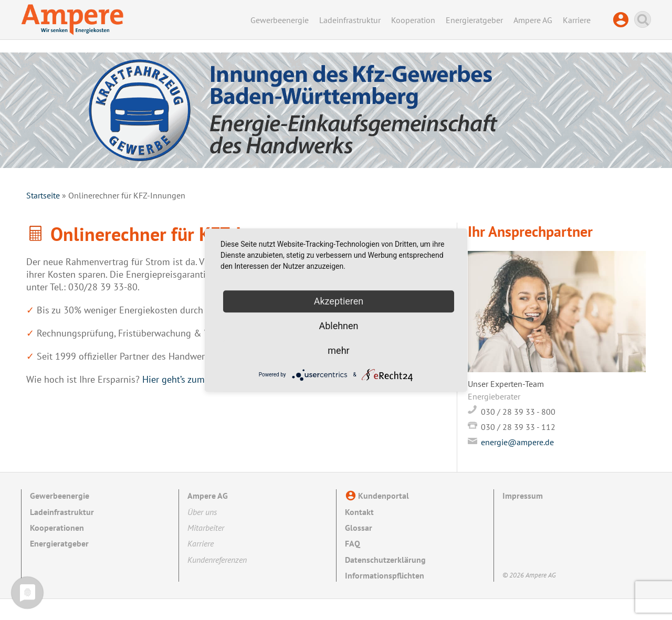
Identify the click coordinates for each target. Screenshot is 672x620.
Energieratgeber (474, 20)
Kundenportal (623, 20)
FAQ (353, 543)
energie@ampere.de (517, 442)
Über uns (202, 512)
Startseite (43, 195)
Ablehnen (338, 326)
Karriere (577, 20)
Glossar (359, 528)
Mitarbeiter (206, 528)
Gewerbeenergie (280, 20)
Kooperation (413, 20)
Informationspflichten (385, 575)
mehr (338, 350)
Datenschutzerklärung (385, 560)
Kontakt (359, 512)
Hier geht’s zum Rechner (191, 379)
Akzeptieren (339, 301)
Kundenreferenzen (217, 560)
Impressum (523, 496)
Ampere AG (533, 20)
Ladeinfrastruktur (350, 20)
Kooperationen (57, 528)
